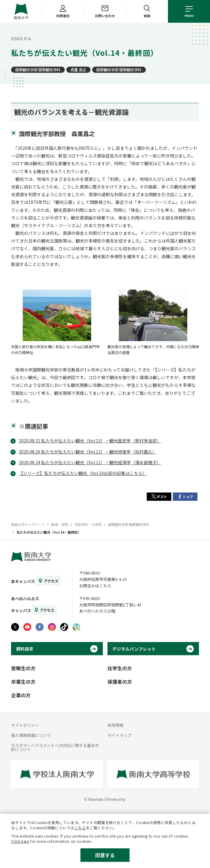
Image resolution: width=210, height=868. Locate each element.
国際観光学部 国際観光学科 (38, 70)
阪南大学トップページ (28, 524)
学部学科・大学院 (88, 524)
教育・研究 (60, 524)
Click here (20, 841)
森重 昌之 (78, 70)
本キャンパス (23, 581)
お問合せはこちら (95, 586)
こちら (80, 828)
